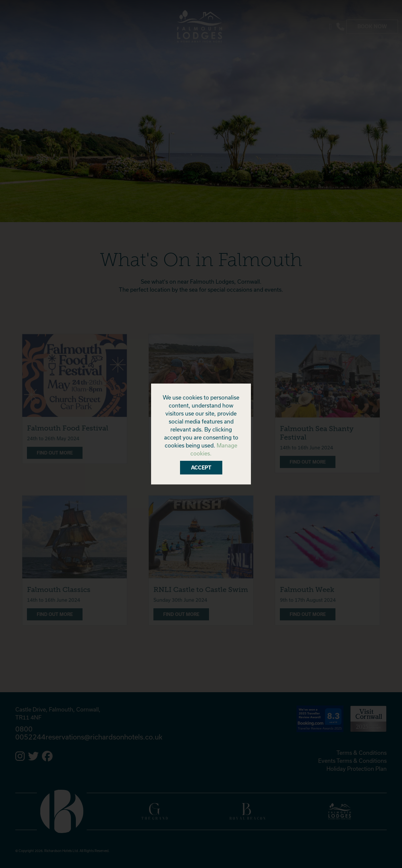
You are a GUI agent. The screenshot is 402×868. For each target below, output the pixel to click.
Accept (201, 468)
